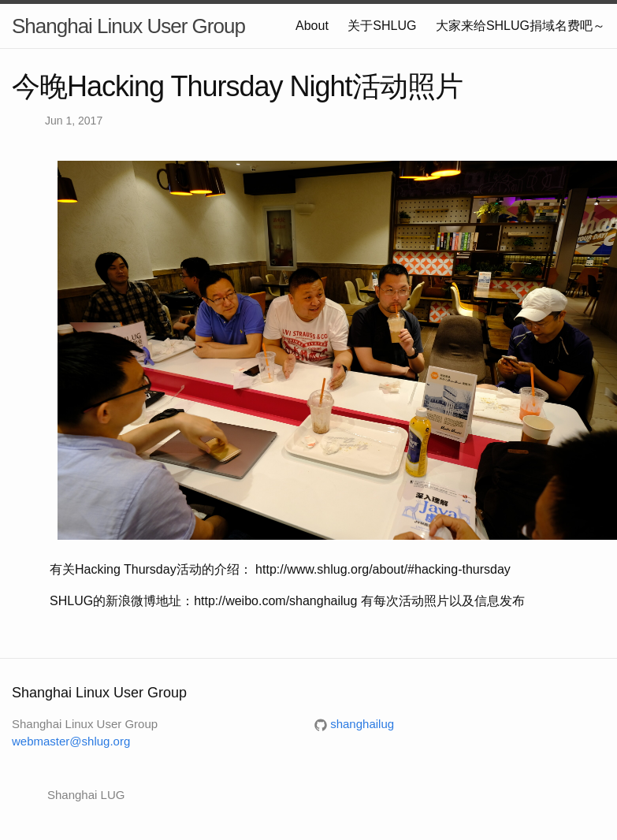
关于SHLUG (382, 26)
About (312, 26)
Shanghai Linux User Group (128, 26)
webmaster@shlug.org (71, 741)
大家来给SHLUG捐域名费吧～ (520, 26)
